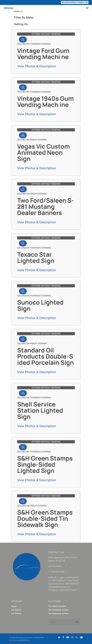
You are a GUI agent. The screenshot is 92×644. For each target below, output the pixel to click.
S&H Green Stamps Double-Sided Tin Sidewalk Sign (45, 518)
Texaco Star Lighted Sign (36, 257)
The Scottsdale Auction (58, 610)
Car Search (16, 610)
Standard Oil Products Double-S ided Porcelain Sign (45, 356)
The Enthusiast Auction (58, 614)
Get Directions (55, 566)
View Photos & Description (37, 66)
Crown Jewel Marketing (21, 640)
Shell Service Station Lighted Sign (40, 410)
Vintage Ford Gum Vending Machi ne (43, 54)
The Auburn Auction (57, 606)
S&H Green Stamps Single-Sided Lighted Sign (45, 464)
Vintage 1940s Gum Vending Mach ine (45, 101)
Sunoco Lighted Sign (40, 305)
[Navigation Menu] (87, 8)
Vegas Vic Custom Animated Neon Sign (44, 152)
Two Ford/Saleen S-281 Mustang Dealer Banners (46, 207)
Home (14, 606)
